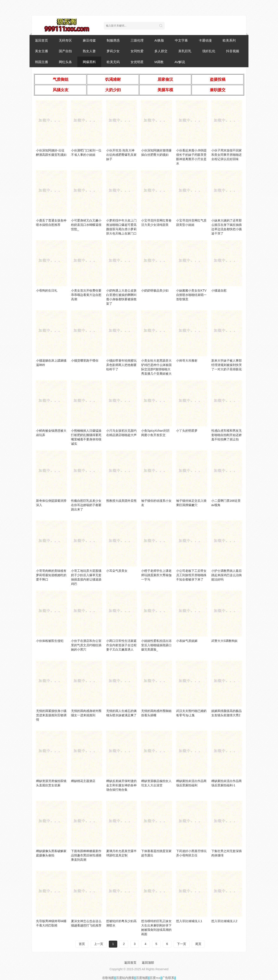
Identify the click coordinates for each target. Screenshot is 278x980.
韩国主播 (41, 62)
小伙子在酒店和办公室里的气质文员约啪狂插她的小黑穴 (86, 645)
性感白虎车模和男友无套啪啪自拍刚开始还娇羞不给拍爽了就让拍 (227, 435)
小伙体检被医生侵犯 (50, 641)
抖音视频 (233, 51)
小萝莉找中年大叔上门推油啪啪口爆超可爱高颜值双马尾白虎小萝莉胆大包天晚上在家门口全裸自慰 (121, 229)
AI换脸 (159, 40)
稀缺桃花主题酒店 (83, 781)
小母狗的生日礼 (47, 290)
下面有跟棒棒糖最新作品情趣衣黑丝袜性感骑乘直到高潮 (86, 855)
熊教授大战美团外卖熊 (121, 501)
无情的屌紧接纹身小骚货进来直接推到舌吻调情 (51, 715)
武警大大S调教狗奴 (224, 641)
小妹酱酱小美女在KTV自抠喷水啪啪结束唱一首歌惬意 (191, 295)
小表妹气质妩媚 (187, 641)
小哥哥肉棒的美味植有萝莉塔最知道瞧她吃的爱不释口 (51, 575)
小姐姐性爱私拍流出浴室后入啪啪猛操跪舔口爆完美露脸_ (156, 645)
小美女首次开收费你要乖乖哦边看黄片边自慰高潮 (86, 295)
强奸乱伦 (209, 51)
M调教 (159, 62)
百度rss (155, 978)
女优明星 (137, 62)
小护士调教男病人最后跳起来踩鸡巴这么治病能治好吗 (227, 575)
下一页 (182, 944)
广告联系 (168, 978)
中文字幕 (181, 40)
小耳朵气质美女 (117, 571)
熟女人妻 (89, 51)
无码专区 (65, 40)
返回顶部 (148, 963)
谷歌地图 (108, 978)
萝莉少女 (113, 51)
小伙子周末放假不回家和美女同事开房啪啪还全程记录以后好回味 (227, 155)
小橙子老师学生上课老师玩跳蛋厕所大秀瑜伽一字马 (156, 575)
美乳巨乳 (185, 51)
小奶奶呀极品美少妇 (155, 290)
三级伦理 (137, 40)
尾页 (198, 944)
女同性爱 (137, 51)
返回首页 (41, 40)
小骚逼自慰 (219, 290)
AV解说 (180, 62)
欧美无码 (113, 62)
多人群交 (161, 51)
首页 (82, 944)
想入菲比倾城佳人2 (224, 921)
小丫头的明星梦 (187, 431)
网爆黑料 (89, 62)
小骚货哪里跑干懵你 (85, 361)
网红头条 (65, 62)
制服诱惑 (113, 40)
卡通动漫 (205, 40)
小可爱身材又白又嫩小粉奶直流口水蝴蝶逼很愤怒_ (86, 225)
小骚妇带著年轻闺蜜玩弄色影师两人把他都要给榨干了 (121, 365)
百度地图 (142, 978)
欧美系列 (229, 40)
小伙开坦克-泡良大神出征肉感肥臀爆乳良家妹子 (121, 155)
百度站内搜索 (125, 978)
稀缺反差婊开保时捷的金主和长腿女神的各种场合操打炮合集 (121, 785)
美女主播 (41, 51)
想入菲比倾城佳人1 (189, 921)
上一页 (99, 944)
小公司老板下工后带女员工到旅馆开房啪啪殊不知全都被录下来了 (191, 575)
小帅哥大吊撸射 (187, 361)
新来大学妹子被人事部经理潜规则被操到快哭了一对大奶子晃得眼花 (227, 365)
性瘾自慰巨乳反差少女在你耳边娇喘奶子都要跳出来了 (86, 505)
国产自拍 (65, 51)
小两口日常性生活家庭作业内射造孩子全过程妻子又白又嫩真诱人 (121, 645)
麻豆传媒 (89, 40)
